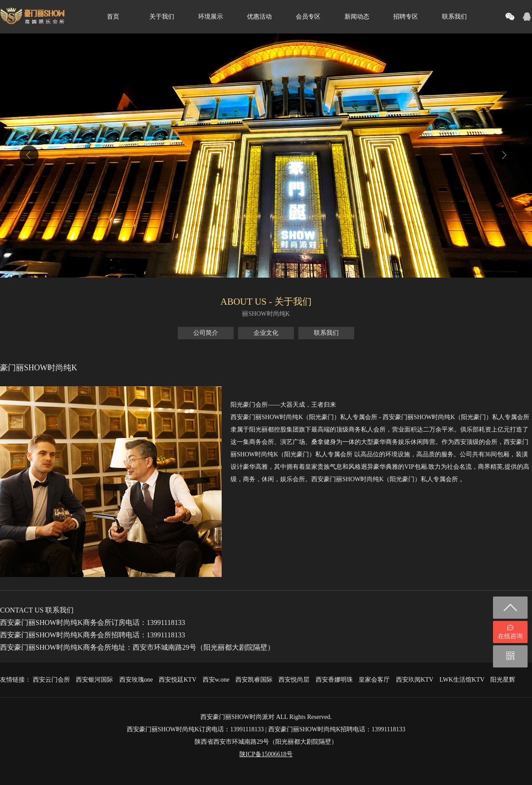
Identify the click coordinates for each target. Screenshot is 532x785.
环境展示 (211, 17)
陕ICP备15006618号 (266, 754)
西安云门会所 (51, 680)
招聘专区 (406, 17)
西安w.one (216, 680)
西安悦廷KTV (178, 680)
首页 (113, 17)
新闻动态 (357, 17)
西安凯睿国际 (254, 680)
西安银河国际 (94, 680)
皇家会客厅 (374, 680)
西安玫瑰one (136, 680)
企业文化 (266, 333)
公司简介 (206, 333)
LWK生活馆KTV (462, 680)
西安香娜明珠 (334, 680)
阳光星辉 (503, 680)
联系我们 (454, 17)
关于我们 (162, 17)
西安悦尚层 (294, 680)
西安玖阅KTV (415, 680)
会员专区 (308, 17)
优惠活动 (259, 17)
